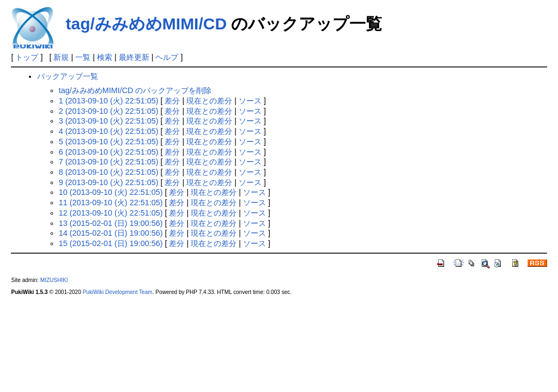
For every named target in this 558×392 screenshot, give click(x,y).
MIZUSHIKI (54, 280)
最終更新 (134, 57)
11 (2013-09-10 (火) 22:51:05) (111, 203)
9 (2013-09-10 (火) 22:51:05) (109, 182)
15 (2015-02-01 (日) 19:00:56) (111, 243)
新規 (61, 57)
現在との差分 (209, 101)
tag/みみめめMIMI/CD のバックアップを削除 (135, 90)
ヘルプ (167, 57)
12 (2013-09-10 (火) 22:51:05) (111, 213)
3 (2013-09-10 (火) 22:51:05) (109, 121)
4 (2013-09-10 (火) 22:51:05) (109, 131)
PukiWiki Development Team (118, 292)
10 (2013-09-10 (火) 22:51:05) (111, 192)
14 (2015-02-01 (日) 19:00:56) (111, 233)
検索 (105, 57)
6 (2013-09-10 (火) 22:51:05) (109, 152)
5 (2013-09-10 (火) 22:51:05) (109, 142)
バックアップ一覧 (68, 76)
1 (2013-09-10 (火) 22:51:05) (109, 101)
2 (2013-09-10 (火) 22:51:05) (109, 111)
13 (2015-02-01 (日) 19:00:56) (111, 223)
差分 (172, 101)
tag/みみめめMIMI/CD (146, 24)
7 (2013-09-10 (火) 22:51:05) (109, 162)
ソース (250, 101)
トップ (27, 57)
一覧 (83, 57)
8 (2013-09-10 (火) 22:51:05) (109, 172)
